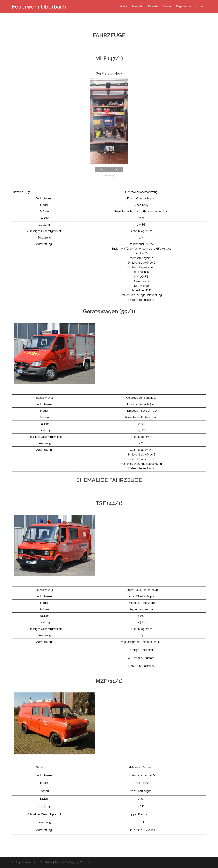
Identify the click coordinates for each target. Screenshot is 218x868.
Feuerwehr (138, 6)
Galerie (167, 6)
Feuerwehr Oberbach (39, 7)
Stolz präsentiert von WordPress (32, 862)
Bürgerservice (183, 6)
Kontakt (200, 6)
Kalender (153, 6)
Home (123, 6)
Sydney (69, 862)
